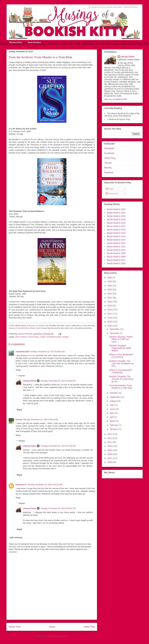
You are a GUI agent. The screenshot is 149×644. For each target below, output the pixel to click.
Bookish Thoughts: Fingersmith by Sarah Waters (120, 348)
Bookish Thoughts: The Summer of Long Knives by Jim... (121, 379)
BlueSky (108, 168)
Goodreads (109, 153)
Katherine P (21, 485)
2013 (110, 434)
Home (52, 627)
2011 (110, 442)
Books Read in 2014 (116, 236)
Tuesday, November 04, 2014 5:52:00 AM (45, 485)
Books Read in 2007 (116, 260)
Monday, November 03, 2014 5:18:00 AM (41, 419)
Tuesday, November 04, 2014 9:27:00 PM (58, 446)
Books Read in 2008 (116, 257)
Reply (18, 370)
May (112, 413)
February (114, 425)
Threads (108, 163)
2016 (110, 318)
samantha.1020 (23, 352)
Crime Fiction (34, 337)
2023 (110, 290)
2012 (110, 438)
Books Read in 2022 (116, 209)
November (115, 333)
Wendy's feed (35, 328)
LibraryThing (110, 158)
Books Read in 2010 (116, 250)
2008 (110, 454)
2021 (110, 298)
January (114, 429)
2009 (110, 450)
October (114, 393)
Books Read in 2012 (116, 243)
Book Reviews (34, 42)
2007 (110, 458)
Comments (112, 193)
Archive (24, 337)
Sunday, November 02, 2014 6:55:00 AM (47, 352)
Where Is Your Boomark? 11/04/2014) (121, 371)
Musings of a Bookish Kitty (38, 325)
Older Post (89, 627)
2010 (110, 446)
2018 (110, 310)
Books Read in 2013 (116, 240)
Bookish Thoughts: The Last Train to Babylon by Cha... (121, 364)
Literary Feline (29, 381)
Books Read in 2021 (116, 213)
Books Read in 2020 (116, 216)
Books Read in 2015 (116, 233)
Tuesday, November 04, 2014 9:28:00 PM (58, 508)
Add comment (16, 537)
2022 (110, 294)
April (112, 417)
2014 (18, 337)
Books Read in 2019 (116, 219)
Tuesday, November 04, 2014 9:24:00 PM (58, 381)
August (113, 401)
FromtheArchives (54, 337)
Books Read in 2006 (116, 263)
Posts (110, 189)
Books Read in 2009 (116, 253)
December (115, 329)
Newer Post (15, 627)
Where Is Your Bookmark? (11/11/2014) (121, 356)
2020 (110, 302)
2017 (110, 314)
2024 (110, 286)
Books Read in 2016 (116, 230)
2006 (110, 462)
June (112, 409)
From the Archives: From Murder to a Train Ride (121, 387)
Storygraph (109, 148)
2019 (110, 306)
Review (66, 337)
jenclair (19, 419)
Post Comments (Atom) (58, 636)
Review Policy (16, 42)
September (115, 397)
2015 (110, 322)
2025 (110, 282)
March (113, 421)
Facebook (109, 172)
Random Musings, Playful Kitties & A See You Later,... (121, 339)
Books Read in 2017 (116, 226)
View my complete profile (116, 99)
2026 (110, 278)
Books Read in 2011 (116, 247)
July (112, 405)
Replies (22, 376)
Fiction (43, 337)
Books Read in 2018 (116, 223)
